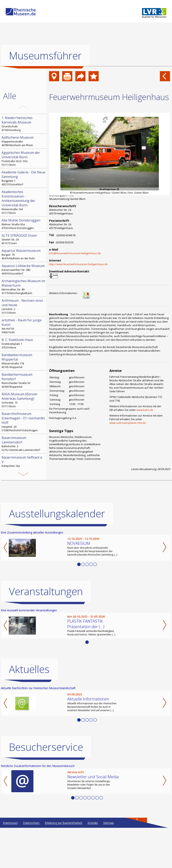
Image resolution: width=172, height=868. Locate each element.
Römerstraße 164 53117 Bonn (24, 202)
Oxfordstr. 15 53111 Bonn (24, 400)
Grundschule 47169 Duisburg (24, 124)
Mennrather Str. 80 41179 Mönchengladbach (24, 287)
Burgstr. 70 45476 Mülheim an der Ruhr (24, 254)
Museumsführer (45, 56)
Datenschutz (31, 863)
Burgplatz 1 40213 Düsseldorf (24, 178)
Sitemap (108, 863)
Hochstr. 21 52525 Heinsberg (24, 502)
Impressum (10, 863)
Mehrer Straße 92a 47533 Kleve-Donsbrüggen (24, 224)
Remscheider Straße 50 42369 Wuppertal (24, 380)
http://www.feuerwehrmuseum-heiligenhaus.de (78, 264)
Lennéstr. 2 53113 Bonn (24, 306)
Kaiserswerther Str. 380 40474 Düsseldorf (24, 269)
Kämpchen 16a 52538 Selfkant (24, 463)
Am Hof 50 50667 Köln (24, 326)
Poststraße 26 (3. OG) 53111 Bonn (24, 158)
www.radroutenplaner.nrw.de (128, 423)
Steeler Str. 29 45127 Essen (24, 239)
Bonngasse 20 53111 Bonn (24, 481)
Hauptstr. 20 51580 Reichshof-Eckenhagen (24, 422)
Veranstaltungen (46, 632)
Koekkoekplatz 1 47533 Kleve (24, 343)
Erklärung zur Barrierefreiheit (64, 863)
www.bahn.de (145, 410)
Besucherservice (46, 787)
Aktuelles (29, 709)
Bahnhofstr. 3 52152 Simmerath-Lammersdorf (24, 444)
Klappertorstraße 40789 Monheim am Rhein (24, 141)
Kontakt (93, 863)
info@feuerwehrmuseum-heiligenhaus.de (75, 253)
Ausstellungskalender (57, 554)
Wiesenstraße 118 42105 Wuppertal (24, 361)
